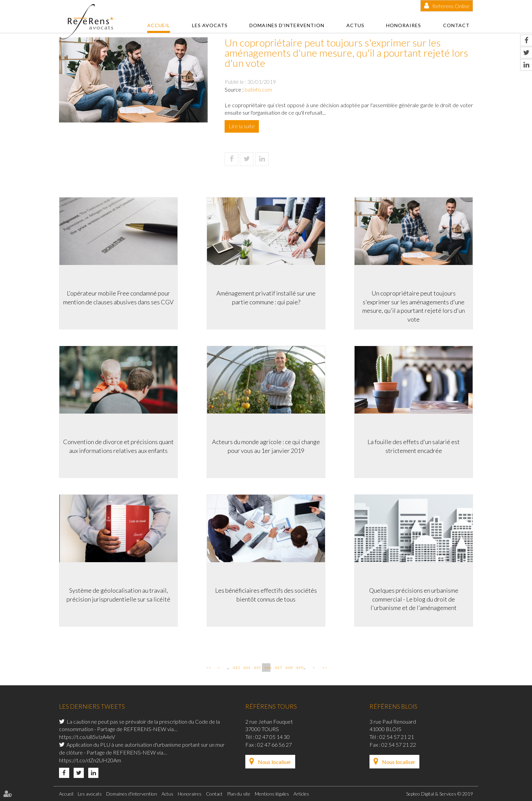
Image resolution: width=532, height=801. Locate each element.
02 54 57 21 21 (397, 737)
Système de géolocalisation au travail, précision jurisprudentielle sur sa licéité (118, 595)
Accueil (159, 25)
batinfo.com (258, 89)
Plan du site (239, 794)
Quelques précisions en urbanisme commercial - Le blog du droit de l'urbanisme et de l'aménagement (414, 599)
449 (299, 667)
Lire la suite (242, 126)
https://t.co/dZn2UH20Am (90, 760)
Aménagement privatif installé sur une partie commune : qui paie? (266, 298)
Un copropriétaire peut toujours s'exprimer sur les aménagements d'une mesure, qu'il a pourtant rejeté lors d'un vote (414, 306)
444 (246, 667)
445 (257, 667)
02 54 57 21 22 (399, 745)
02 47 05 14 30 (272, 737)
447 (278, 667)
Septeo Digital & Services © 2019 (440, 794)
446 (267, 667)
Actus (355, 25)
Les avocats (210, 25)
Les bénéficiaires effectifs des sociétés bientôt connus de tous (266, 595)
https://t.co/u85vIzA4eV (87, 737)
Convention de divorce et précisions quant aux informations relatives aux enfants (118, 446)
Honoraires (404, 25)
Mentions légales (272, 794)
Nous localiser (274, 762)
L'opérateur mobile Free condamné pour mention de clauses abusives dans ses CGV (118, 298)
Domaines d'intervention (287, 25)
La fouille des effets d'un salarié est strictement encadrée (414, 446)
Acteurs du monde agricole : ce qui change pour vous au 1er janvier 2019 (266, 446)
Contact (456, 25)
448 (288, 667)
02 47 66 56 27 (274, 745)
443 (236, 667)
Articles (301, 794)
